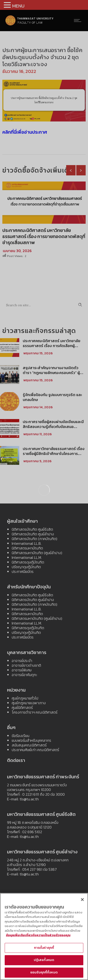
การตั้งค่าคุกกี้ (44, 948)
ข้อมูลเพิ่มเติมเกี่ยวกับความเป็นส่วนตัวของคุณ (38, 935)
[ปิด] (82, 900)
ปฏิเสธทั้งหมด (44, 960)
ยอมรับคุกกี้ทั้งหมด (44, 972)
